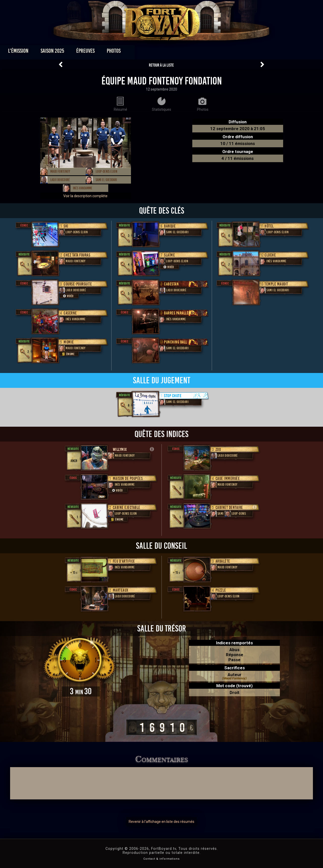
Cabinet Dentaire (229, 508)
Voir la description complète (85, 196)
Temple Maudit (276, 284)
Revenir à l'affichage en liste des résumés (161, 822)
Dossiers (197, 52)
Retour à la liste (161, 65)
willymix (120, 450)
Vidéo (68, 296)
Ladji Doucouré (60, 180)
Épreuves (116, 52)
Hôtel (269, 226)
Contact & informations (161, 859)
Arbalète (223, 561)
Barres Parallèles (179, 313)
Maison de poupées (128, 479)
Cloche (270, 255)
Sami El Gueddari (106, 180)
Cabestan (171, 284)
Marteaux (121, 590)
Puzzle (221, 590)
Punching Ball (176, 342)
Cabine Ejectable (127, 508)
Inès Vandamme (83, 188)
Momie (69, 342)
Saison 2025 (83, 52)
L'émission (49, 52)
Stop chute (173, 396)
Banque (170, 226)
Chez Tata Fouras (77, 255)
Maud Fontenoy (60, 171)
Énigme (68, 354)
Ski (66, 226)
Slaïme (169, 255)
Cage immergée (228, 479)
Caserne (70, 313)
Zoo (218, 450)
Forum (224, 52)
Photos (144, 52)
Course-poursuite (78, 284)
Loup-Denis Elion (106, 171)
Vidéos (169, 52)
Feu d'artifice (124, 561)
